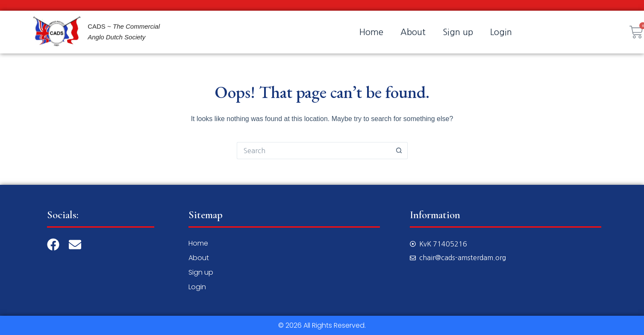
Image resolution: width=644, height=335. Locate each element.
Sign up (458, 32)
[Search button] (399, 151)
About (413, 32)
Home (371, 32)
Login (501, 32)
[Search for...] (314, 151)
